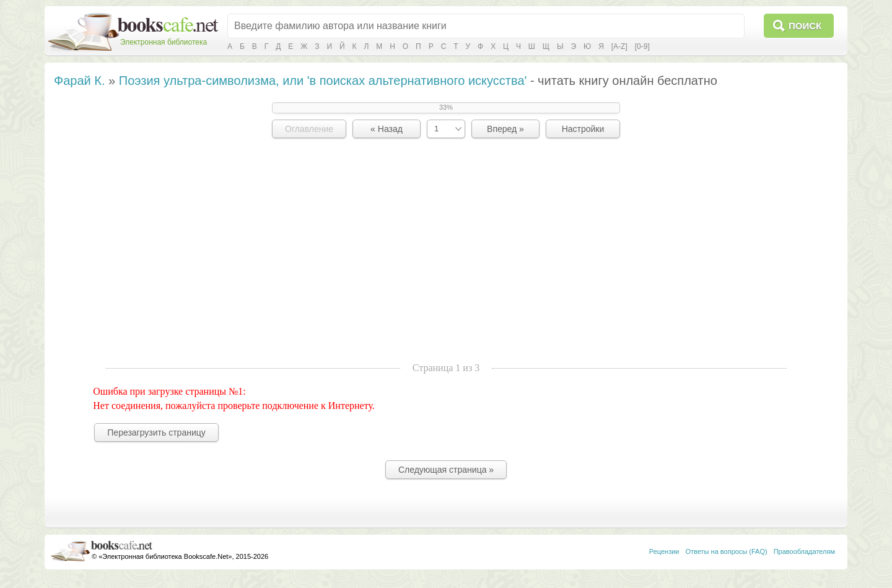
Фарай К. (80, 81)
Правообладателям (804, 551)
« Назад (387, 129)
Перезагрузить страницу (156, 432)
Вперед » (505, 129)
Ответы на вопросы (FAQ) (727, 551)
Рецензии (664, 551)
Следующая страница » (446, 470)
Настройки (583, 129)
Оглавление (309, 129)
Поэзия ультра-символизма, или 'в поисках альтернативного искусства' (323, 81)
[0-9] (642, 46)
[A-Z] (619, 46)
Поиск (805, 26)
